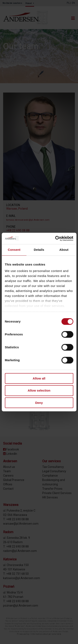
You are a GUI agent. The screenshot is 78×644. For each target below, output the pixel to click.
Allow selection (39, 390)
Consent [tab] (14, 250)
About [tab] (64, 250)
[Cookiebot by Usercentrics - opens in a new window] (56, 239)
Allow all (39, 378)
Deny (39, 403)
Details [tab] (39, 250)
